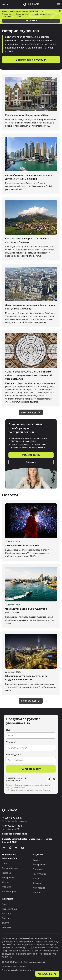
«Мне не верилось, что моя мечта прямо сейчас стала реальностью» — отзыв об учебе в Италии (28, 375)
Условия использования (14, 966)
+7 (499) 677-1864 (12, 826)
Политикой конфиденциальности (22, 790)
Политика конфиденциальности (18, 970)
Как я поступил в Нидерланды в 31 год (27, 115)
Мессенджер (13, 755)
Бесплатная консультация (31, 60)
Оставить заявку (31, 455)
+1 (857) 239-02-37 (12, 818)
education (14, 834)
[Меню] (57, 4)
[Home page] (31, 4)
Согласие (47, 790)
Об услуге (31, 462)
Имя (8, 730)
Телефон (11, 742)
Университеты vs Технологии (22, 545)
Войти (5, 4)
